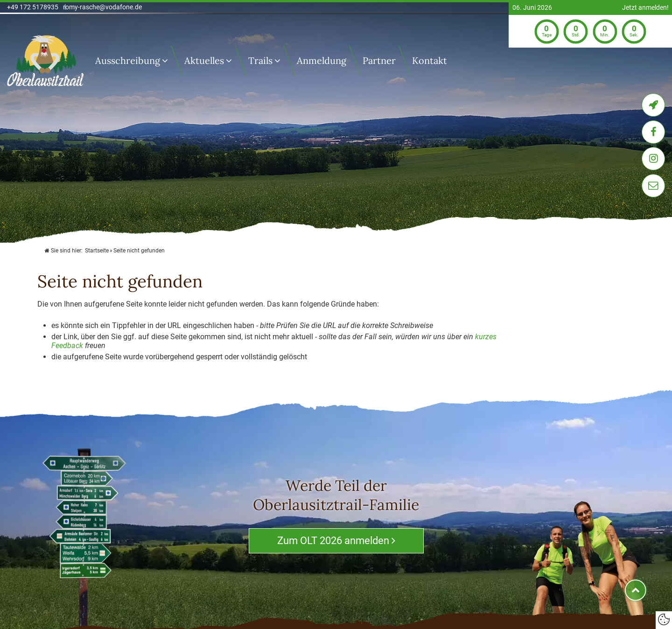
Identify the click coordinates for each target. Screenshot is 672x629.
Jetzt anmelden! (645, 8)
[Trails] (280, 61)
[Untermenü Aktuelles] (231, 61)
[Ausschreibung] (167, 61)
